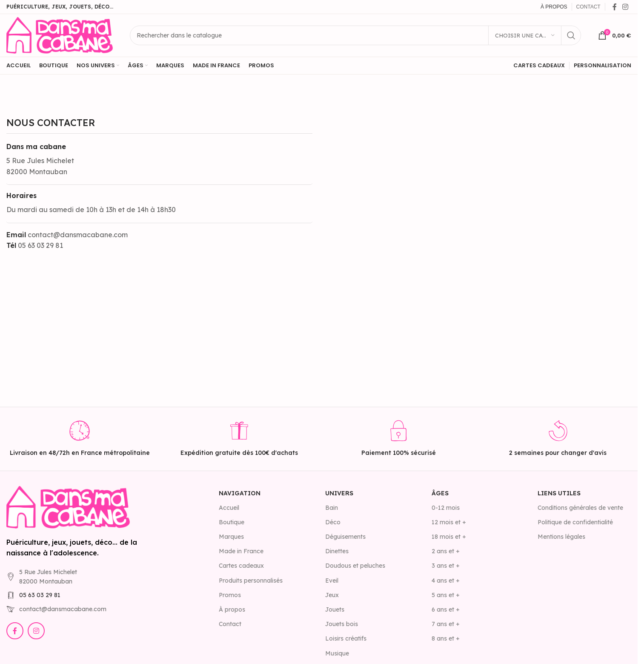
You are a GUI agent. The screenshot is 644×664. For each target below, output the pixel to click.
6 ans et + (446, 609)
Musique (337, 653)
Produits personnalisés (251, 581)
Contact (230, 624)
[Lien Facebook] (615, 7)
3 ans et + (446, 566)
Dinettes (337, 551)
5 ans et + (446, 595)
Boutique (232, 522)
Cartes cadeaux (241, 566)
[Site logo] (60, 34)
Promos (230, 595)
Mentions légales (561, 537)
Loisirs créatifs (346, 638)
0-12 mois (446, 508)
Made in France (241, 551)
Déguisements (345, 537)
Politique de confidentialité (575, 522)
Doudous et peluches (355, 566)
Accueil (229, 508)
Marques (231, 537)
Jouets (335, 609)
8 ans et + (446, 638)
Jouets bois (342, 624)
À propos (232, 609)
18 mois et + (449, 537)
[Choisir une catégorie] (525, 35)
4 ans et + (446, 581)
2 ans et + (446, 551)
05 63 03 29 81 (40, 595)
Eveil (332, 581)
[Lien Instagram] (625, 7)
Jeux (332, 595)
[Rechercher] (355, 35)
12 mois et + (449, 522)
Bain (332, 508)
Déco (333, 522)
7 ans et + (446, 624)
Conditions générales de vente (580, 508)
